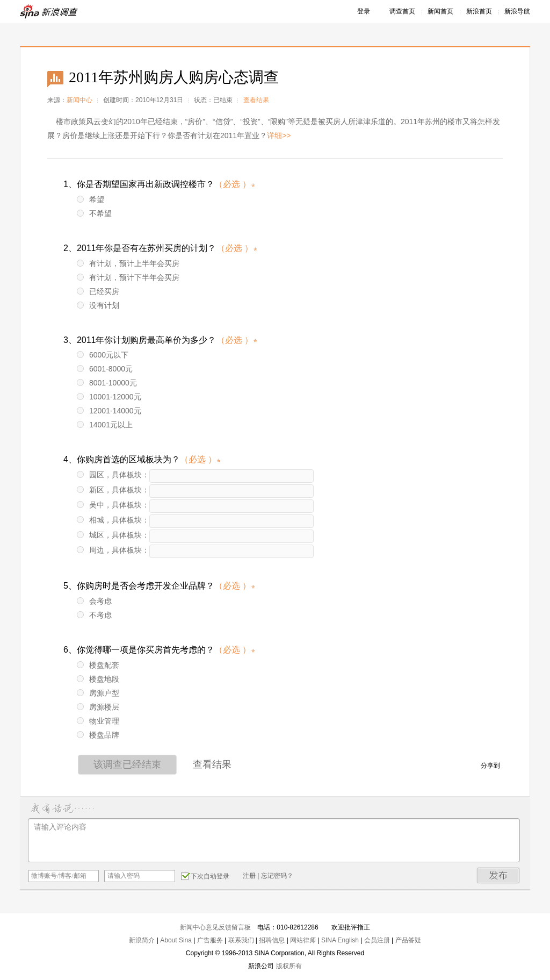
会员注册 (377, 940)
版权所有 (289, 966)
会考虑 (94, 601)
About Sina (176, 940)
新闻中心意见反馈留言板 (215, 927)
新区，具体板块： (113, 490)
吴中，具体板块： (113, 505)
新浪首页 (479, 11)
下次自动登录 (205, 876)
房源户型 (98, 693)
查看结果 (256, 100)
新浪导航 (517, 11)
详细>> (279, 135)
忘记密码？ (277, 876)
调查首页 (402, 11)
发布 (498, 875)
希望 (91, 199)
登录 (364, 11)
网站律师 (303, 940)
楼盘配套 (98, 665)
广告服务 (210, 940)
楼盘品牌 (98, 735)
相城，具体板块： (113, 520)
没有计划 (98, 305)
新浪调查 (49, 12)
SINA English (340, 940)
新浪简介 (142, 940)
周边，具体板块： (113, 550)
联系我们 (241, 940)
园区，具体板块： (113, 475)
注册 (249, 876)
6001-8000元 (105, 369)
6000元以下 (103, 355)
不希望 (94, 213)
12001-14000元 (109, 411)
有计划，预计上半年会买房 (128, 263)
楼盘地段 (98, 679)
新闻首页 (440, 11)
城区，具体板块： (113, 535)
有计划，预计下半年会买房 (128, 277)
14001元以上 (105, 425)
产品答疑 (408, 940)
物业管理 (98, 721)
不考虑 (94, 615)
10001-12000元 (109, 397)
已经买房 (98, 291)
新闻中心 (79, 100)
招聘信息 (272, 940)
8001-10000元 (107, 383)
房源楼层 (98, 707)
